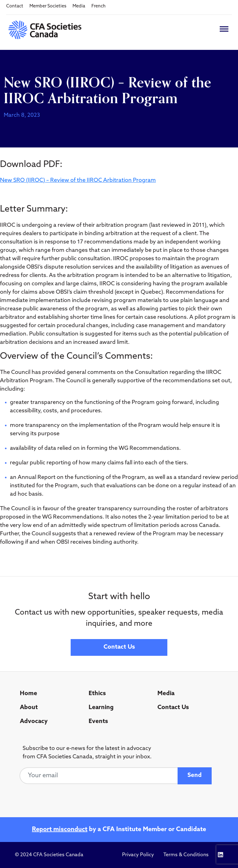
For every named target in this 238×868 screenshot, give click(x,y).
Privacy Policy (138, 855)
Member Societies (48, 6)
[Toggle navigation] (224, 29)
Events (98, 722)
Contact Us (119, 647)
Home (29, 694)
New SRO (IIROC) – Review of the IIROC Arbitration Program (78, 180)
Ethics (97, 694)
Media (79, 6)
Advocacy (34, 722)
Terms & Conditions (186, 855)
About (29, 708)
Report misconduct (60, 830)
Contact (15, 6)
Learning (101, 708)
